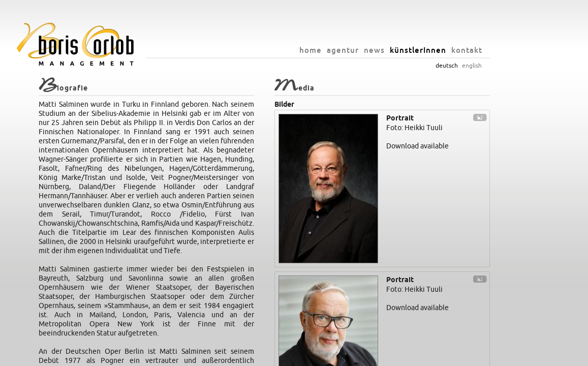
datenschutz (406, 356)
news (404, 50)
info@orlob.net (328, 356)
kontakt (497, 50)
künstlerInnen (448, 50)
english (502, 66)
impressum (369, 356)
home (341, 50)
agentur (373, 50)
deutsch (477, 66)
